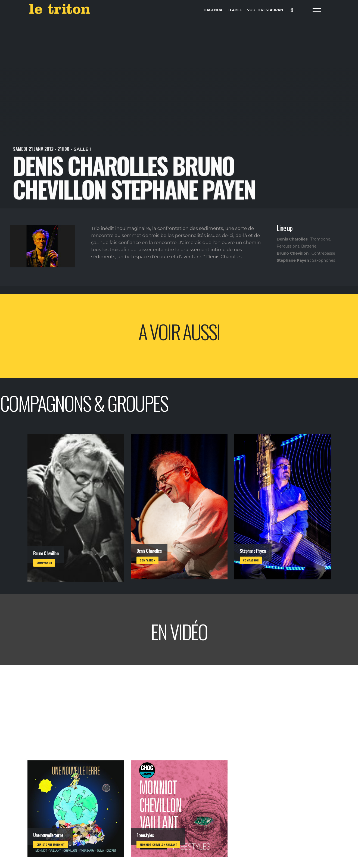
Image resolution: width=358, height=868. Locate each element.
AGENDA (213, 10)
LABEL (235, 10)
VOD (250, 10)
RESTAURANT (272, 10)
